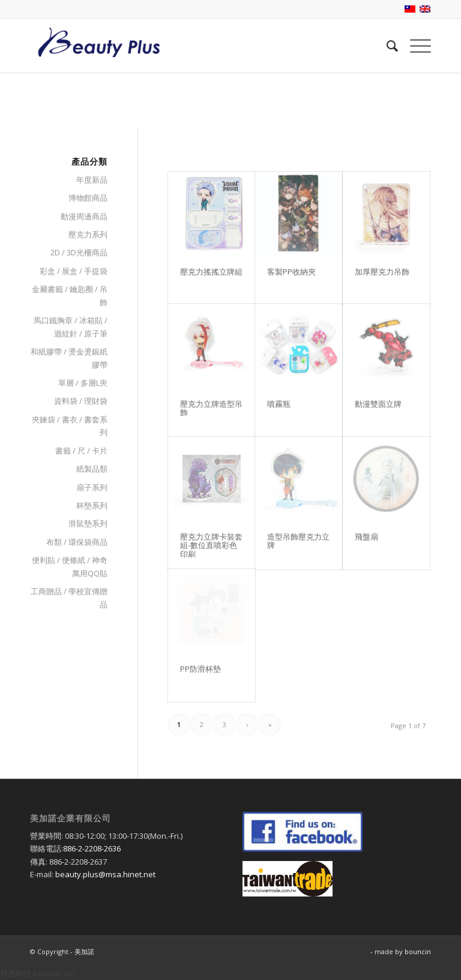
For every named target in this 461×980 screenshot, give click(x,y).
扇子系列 (92, 487)
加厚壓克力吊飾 (382, 272)
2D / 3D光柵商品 (79, 252)
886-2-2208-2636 (92, 848)
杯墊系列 (92, 505)
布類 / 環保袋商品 (77, 542)
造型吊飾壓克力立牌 (298, 541)
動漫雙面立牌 (378, 404)
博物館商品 (88, 198)
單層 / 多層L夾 (83, 383)
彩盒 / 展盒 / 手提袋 (74, 271)
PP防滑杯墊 (200, 669)
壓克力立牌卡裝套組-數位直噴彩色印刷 (211, 545)
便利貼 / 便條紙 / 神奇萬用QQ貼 (70, 566)
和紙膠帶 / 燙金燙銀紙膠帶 (69, 358)
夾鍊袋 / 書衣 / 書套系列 (70, 426)
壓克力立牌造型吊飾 (211, 408)
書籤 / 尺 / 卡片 (81, 451)
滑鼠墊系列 (88, 523)
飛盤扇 (366, 537)
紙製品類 (92, 469)
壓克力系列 (88, 234)
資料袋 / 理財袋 (81, 401)
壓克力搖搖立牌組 (211, 272)
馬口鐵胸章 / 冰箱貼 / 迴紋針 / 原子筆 (71, 327)
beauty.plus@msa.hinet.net (105, 874)
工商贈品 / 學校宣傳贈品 (69, 598)
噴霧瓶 (279, 404)
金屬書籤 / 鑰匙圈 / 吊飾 (70, 295)
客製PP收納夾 (291, 272)
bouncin (418, 951)
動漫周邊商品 (84, 216)
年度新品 (92, 180)
